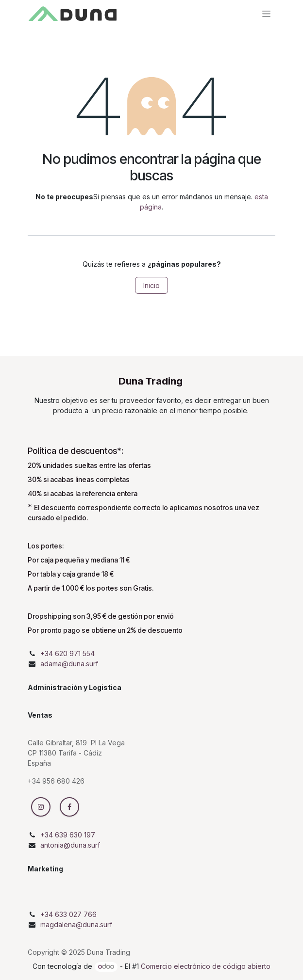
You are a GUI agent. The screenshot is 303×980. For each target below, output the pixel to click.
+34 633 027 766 (68, 914)
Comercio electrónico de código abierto (206, 966)
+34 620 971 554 (67, 653)
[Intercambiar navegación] (266, 13)
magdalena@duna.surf (76, 924)
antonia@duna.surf (70, 845)
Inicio (151, 285)
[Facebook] (69, 807)
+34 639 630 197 (68, 835)
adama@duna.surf (69, 664)
